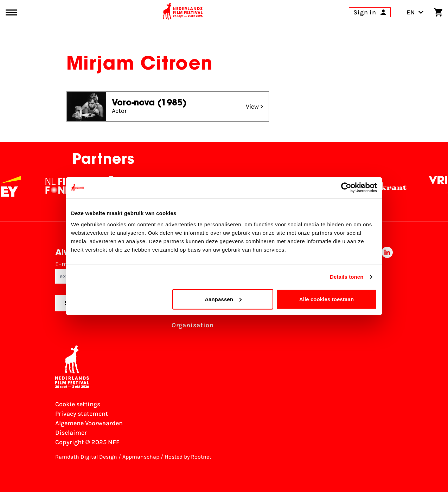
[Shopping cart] (438, 12)
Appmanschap (141, 457)
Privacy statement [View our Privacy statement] (82, 414)
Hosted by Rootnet (188, 457)
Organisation (193, 325)
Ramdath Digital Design (86, 457)
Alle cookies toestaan (327, 299)
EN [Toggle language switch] (415, 12)
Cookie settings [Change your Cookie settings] (78, 404)
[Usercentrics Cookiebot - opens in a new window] (346, 188)
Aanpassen (223, 299)
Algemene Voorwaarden (89, 423)
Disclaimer (71, 433)
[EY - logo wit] (15, 186)
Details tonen (347, 277)
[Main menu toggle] (11, 12)
